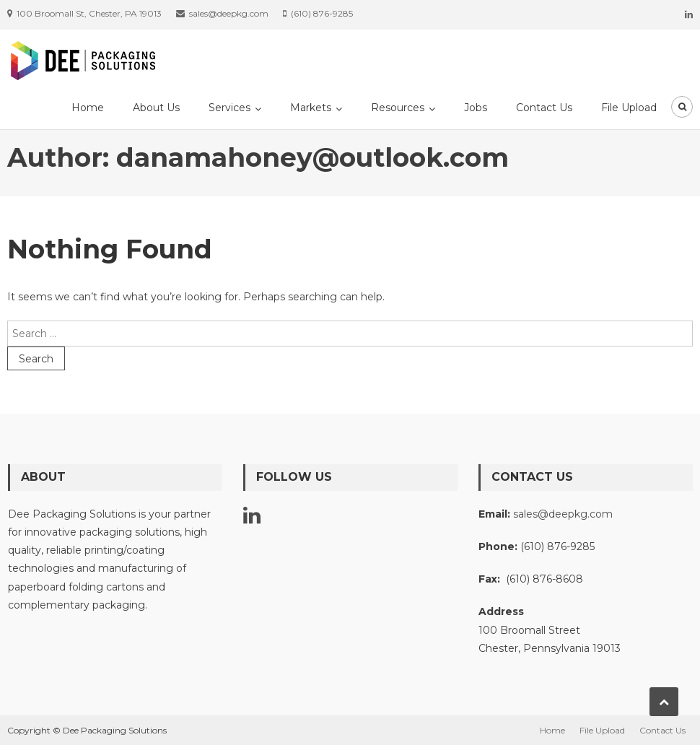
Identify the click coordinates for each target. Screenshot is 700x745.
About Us (156, 108)
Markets (311, 108)
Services (229, 108)
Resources (398, 108)
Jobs (476, 108)
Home (88, 108)
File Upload (629, 108)
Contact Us (544, 108)
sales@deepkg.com (563, 514)
